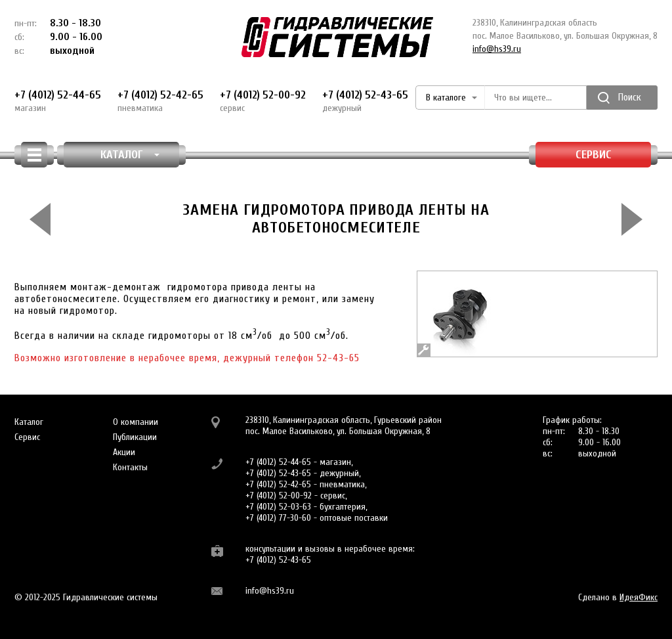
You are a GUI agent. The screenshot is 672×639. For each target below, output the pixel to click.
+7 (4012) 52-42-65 (160, 101)
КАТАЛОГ (130, 155)
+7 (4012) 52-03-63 (278, 507)
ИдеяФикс (639, 597)
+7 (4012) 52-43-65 (365, 101)
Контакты (130, 467)
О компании (136, 422)
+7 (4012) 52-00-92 (263, 101)
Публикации (135, 437)
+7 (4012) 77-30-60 (278, 518)
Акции (124, 452)
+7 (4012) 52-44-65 (58, 101)
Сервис (594, 155)
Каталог (29, 422)
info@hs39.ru (497, 49)
